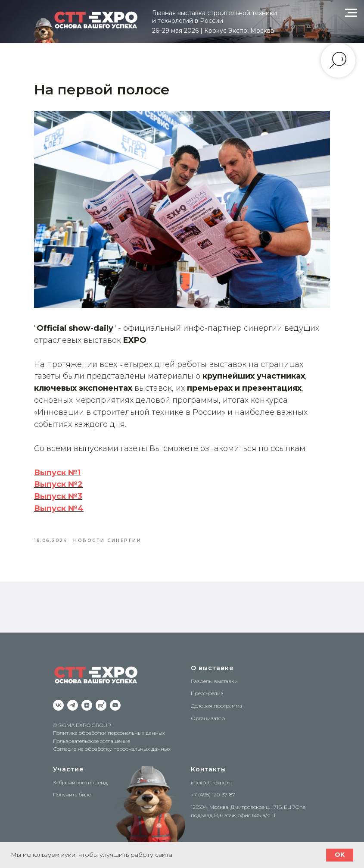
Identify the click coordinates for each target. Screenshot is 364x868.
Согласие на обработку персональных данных (112, 742)
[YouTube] (115, 698)
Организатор (208, 711)
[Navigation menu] (351, 13)
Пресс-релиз (207, 686)
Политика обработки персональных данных (109, 725)
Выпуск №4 (69, 498)
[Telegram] (73, 698)
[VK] (58, 698)
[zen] (87, 698)
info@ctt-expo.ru (212, 775)
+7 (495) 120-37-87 (213, 787)
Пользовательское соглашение (92, 734)
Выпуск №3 (68, 486)
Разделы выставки (214, 674)
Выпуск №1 (68, 462)
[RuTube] (101, 698)
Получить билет (73, 787)
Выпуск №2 (69, 474)
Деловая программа (216, 698)
